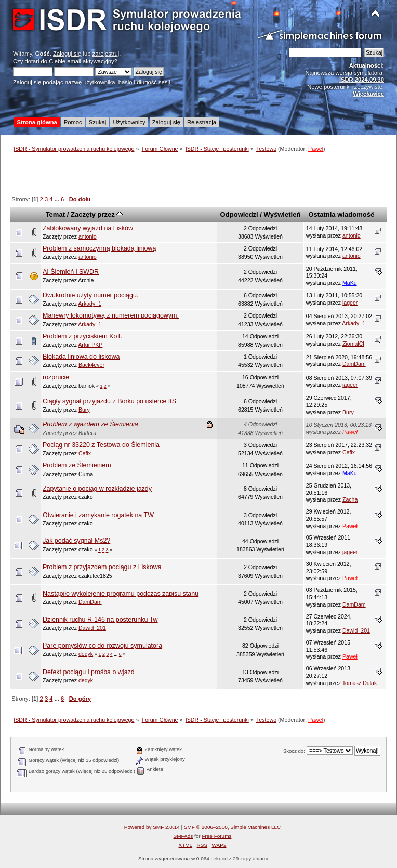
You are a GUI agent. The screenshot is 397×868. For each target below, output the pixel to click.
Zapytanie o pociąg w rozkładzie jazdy (97, 489)
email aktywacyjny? (92, 61)
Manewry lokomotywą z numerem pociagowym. (111, 315)
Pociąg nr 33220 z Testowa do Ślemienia (101, 445)
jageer (350, 303)
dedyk (86, 654)
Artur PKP (90, 345)
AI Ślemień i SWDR (71, 272)
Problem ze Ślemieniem (77, 465)
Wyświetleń (282, 214)
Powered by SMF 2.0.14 (152, 827)
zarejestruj (106, 54)
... (58, 199)
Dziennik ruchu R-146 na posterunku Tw (100, 620)
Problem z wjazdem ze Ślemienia (90, 424)
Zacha (350, 499)
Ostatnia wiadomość (341, 214)
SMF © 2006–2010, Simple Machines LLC (232, 827)
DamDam (354, 364)
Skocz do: (294, 751)
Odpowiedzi (239, 214)
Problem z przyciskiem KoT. (82, 336)
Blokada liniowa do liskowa (81, 357)
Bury (84, 410)
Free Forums (216, 836)
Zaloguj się (67, 54)
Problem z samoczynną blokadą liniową (99, 248)
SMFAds (183, 836)
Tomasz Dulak (360, 683)
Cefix (85, 453)
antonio (88, 236)
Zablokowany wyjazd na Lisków (88, 228)
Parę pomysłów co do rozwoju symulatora (102, 646)
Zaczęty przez (97, 214)
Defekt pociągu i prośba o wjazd (89, 672)
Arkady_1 (90, 304)
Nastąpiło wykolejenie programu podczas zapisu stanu (121, 594)
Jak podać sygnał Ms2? (76, 541)
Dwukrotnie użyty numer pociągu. (90, 295)
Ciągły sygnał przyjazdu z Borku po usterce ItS (109, 401)
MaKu (350, 283)
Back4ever (91, 365)
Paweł (316, 149)
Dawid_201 (92, 628)
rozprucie (56, 377)
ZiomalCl (353, 344)
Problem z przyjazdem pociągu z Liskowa (102, 567)
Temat (55, 214)
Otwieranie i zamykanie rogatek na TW (98, 515)
